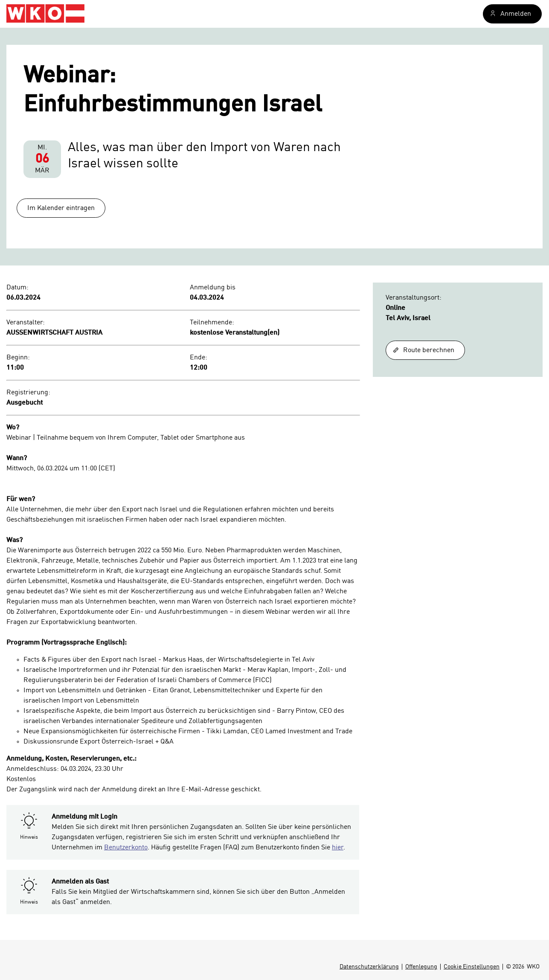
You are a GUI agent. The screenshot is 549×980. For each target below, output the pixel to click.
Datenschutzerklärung (369, 967)
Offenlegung (421, 967)
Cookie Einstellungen (472, 967)
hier (338, 848)
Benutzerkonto (126, 848)
